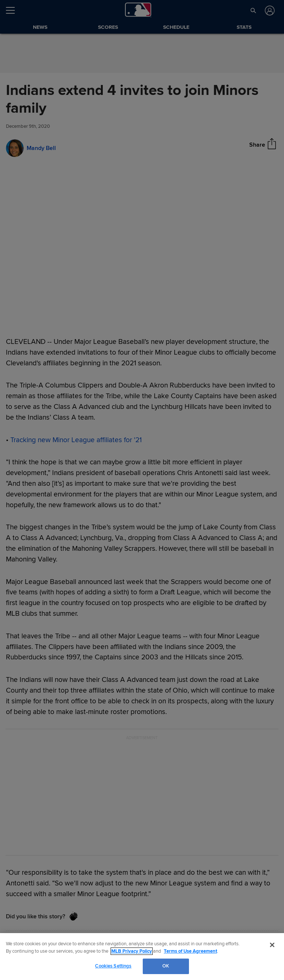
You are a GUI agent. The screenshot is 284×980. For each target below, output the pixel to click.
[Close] (272, 945)
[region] (142, 957)
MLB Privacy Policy (132, 951)
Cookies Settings (113, 966)
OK (166, 966)
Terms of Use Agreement (190, 951)
